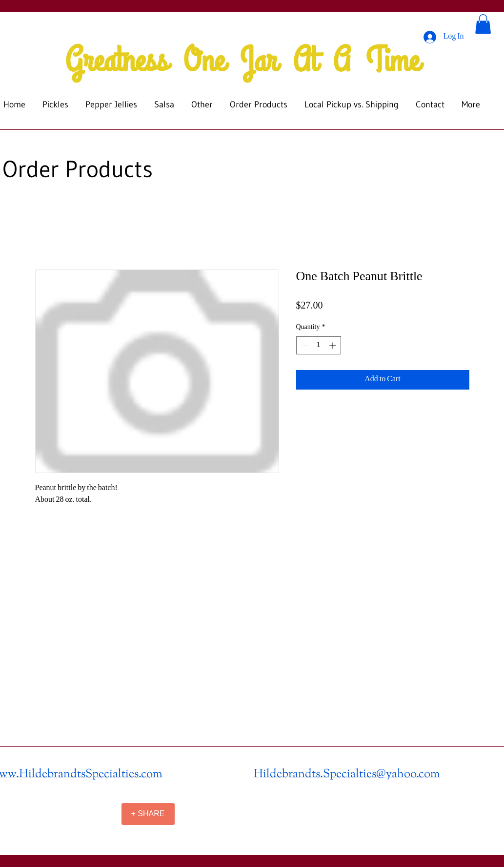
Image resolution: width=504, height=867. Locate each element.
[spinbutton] (319, 345)
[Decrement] (304, 345)
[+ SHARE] (148, 814)
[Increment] (333, 345)
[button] (483, 24)
